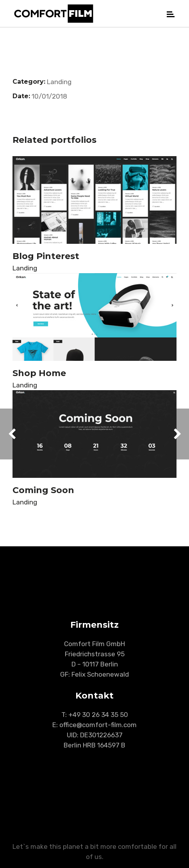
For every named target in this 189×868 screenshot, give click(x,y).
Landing (59, 82)
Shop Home (39, 373)
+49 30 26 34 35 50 (98, 715)
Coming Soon (43, 490)
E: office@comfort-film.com (94, 725)
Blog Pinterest (46, 256)
